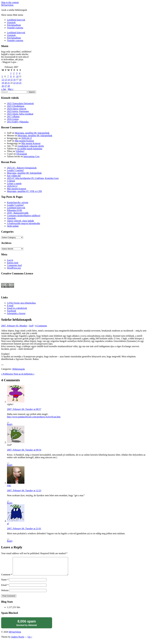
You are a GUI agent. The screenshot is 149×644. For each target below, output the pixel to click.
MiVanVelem (7, 5)
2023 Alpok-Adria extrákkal (20, 114)
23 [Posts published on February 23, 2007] (14, 83)
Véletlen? (20, 151)
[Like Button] (2, 365)
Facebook (11, 311)
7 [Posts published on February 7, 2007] (8, 76)
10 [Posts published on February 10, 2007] (17, 76)
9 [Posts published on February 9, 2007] (14, 76)
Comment (7, 578)
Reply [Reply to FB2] (10, 503)
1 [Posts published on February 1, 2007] (11, 73)
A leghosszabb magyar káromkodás (23, 223)
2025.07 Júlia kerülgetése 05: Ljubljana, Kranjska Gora (33, 178)
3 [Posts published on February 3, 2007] (17, 73)
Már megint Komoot (24, 141)
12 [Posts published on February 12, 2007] (3, 80)
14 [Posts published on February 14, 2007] (9, 80)
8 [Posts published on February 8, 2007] (11, 76)
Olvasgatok (22, 154)
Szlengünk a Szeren (16, 313)
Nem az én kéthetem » (24, 374)
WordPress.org (14, 268)
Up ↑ (30, 640)
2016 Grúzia (13, 119)
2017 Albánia (13, 117)
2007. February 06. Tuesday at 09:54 (24, 450)
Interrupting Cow (32, 156)
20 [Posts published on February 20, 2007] (6, 83)
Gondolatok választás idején (31, 146)
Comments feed (14, 265)
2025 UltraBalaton (16, 106)
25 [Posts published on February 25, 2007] (20, 83)
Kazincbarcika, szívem (18, 202)
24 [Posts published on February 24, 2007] (17, 83)
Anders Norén (18, 640)
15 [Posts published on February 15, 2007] (11, 80)
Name (5, 583)
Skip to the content (10, 2)
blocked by (27, 626)
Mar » (11, 89)
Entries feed (13, 263)
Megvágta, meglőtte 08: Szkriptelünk (32, 133)
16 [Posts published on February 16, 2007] (14, 80)
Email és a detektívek (17, 308)
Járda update (13, 226)
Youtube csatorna (15, 28)
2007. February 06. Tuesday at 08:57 (24, 409)
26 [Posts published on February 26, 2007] (3, 86)
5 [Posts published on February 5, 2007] (2, 76)
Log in (10, 260)
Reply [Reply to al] (10, 541)
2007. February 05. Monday (14, 326)
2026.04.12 (26, 138)
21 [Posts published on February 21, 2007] (9, 83)
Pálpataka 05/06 (14, 210)
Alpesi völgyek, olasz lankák (20, 221)
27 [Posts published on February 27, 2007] (6, 86)
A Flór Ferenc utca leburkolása (21, 303)
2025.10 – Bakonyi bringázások (22, 168)
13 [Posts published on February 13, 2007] (6, 80)
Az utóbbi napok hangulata (30, 149)
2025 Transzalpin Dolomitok (20, 103)
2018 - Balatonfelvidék (18, 213)
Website (5, 594)
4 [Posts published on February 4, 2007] (20, 73)
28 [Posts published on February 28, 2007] (9, 86)
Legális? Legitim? (15, 170)
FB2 (9, 486)
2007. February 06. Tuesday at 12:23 (24, 490)
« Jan (4, 89)
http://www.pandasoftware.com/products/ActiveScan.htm (34, 417)
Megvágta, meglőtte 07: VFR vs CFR (24, 191)
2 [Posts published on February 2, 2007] (14, 73)
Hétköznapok (19, 369)
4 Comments (41, 326)
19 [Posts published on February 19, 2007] (3, 83)
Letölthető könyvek (16, 20)
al (8, 524)
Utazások (11, 22)
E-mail (10, 306)
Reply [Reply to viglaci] (10, 424)
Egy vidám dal (14, 176)
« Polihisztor (7, 374)
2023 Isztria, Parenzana (18, 111)
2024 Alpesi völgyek (17, 109)
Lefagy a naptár (14, 183)
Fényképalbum (14, 25)
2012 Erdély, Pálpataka (18, 122)
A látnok (11, 181)
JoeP (31, 326)
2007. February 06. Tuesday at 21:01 (24, 529)
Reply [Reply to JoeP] (10, 465)
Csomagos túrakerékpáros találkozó (24, 216)
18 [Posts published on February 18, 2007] (20, 80)
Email (5, 588)
